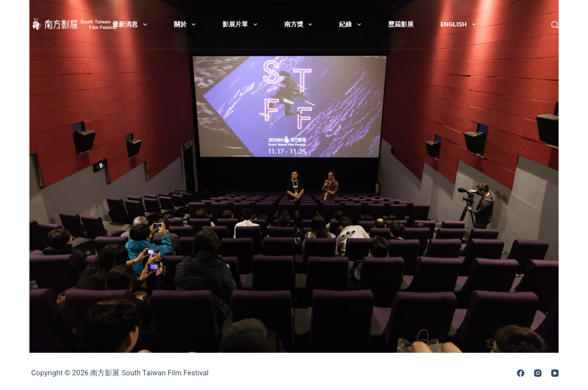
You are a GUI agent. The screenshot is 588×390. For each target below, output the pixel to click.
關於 (187, 24)
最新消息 (132, 24)
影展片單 (242, 24)
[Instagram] (538, 373)
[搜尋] (555, 25)
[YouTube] (555, 373)
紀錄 (352, 24)
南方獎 (300, 24)
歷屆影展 (401, 24)
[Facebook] (521, 373)
